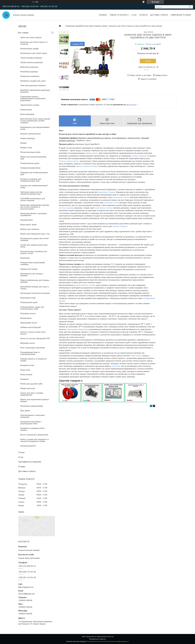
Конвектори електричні (30, 76)
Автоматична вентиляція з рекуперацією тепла (31, 423)
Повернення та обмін (181, 15)
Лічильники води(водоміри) (32, 406)
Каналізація (25, 258)
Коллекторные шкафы (30, 49)
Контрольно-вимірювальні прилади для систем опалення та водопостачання (35, 207)
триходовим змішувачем (78, 329)
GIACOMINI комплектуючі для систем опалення (33, 199)
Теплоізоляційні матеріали (31, 58)
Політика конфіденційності (118, 641)
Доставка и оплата (27, 471)
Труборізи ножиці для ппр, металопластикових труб (31, 193)
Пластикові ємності (28, 313)
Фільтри (23, 143)
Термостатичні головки (30, 105)
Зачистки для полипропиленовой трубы (34, 186)
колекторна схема (112, 203)
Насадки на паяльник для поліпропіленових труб (31, 180)
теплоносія (116, 366)
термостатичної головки (86, 285)
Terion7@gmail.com (26, 594)
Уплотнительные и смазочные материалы (32, 416)
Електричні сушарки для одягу (33, 81)
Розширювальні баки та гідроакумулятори (30, 353)
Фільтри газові (26, 148)
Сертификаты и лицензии (30, 462)
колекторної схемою (107, 192)
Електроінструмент (28, 446)
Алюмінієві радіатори (29, 72)
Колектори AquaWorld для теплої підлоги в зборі (87, 26)
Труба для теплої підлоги (31, 37)
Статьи (21, 452)
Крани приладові (27, 114)
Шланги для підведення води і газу (35, 234)
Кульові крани (26, 110)
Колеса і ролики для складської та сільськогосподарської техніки (34, 440)
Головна (103, 15)
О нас (134, 15)
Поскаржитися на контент (97, 641)
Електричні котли (27, 365)
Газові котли (25, 370)
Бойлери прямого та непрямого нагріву (34, 360)
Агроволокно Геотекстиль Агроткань (35, 293)
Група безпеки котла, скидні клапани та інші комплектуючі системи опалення (35, 121)
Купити (148, 61)
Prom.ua (110, 636)
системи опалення (120, 226)
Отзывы (22, 466)
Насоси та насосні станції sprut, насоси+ (33, 333)
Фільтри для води (28, 388)
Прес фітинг (25, 411)
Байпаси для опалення (30, 229)
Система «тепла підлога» (69, 161)
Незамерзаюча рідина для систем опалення (34, 239)
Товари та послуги (118, 15)
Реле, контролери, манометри (33, 348)
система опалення (139, 156)
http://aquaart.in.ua (26, 587)
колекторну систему (104, 208)
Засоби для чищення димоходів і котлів (34, 246)
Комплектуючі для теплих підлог (34, 53)
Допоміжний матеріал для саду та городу (35, 288)
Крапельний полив (28, 298)
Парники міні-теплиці (29, 269)
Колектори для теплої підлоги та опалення (34, 43)
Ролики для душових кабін (31, 384)
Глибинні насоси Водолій (30, 327)
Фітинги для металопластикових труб (33, 158)
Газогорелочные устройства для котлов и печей (34, 252)
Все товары (23, 33)
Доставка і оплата (159, 15)
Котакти (143, 15)
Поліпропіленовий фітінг (30, 168)
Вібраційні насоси (28, 343)
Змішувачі (24, 379)
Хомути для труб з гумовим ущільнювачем (32, 394)
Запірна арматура (28, 138)
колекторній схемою (121, 197)
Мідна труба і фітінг (29, 225)
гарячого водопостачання (87, 166)
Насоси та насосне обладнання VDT (35, 338)
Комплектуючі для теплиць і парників (32, 275)
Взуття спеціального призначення (34, 435)
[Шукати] (190, 7)
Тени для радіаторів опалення (33, 85)
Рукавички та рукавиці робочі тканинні (33, 429)
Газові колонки (26, 374)
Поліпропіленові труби (30, 163)
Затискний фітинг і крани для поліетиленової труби (32, 308)
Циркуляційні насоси (29, 323)
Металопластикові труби (30, 152)
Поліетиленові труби (29, 302)
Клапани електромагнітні (30, 134)
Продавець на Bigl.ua (97, 639)
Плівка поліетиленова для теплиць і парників (35, 281)
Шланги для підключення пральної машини (35, 400)
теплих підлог (136, 356)
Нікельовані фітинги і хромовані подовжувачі (34, 214)
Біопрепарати (26, 318)
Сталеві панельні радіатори (32, 62)
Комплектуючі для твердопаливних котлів (35, 128)
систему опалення (66, 208)
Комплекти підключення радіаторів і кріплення (35, 91)
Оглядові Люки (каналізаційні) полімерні (33, 263)
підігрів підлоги (92, 153)
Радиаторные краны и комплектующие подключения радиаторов (33, 98)
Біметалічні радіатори (29, 67)
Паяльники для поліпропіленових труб (34, 173)
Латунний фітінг (27, 220)
